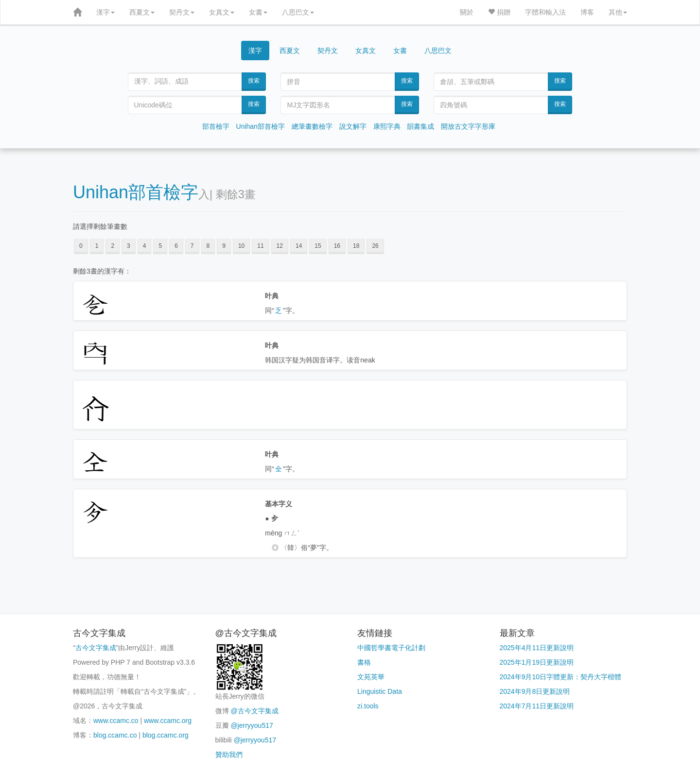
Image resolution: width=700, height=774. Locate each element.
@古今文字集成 (254, 711)
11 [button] (260, 246)
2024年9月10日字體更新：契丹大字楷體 (561, 677)
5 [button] (160, 246)
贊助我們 (229, 755)
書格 (364, 662)
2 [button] (113, 246)
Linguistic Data (380, 691)
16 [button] (337, 246)
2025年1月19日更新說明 (537, 662)
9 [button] (224, 246)
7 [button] (192, 246)
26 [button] (375, 246)
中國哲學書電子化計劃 (391, 648)
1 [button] (97, 246)
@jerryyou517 (252, 725)
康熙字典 (387, 126)
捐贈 (499, 12)
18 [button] (356, 246)
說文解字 (353, 126)
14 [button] (299, 246)
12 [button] (280, 246)
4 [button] (145, 246)
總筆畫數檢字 (312, 126)
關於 (467, 12)
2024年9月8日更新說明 (535, 691)
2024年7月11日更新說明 (537, 706)
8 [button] (208, 246)
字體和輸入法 (545, 12)
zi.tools (368, 706)
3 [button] (129, 246)
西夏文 (142, 12)
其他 (618, 12)
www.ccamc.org (168, 721)
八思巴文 (298, 12)
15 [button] (318, 246)
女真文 (222, 12)
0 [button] (81, 246)
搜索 (254, 81)
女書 (258, 12)
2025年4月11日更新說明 (537, 648)
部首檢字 (216, 126)
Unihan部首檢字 (261, 126)
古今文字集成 (96, 648)
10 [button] (241, 246)
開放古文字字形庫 (468, 126)
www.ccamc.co (116, 721)
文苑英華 (371, 677)
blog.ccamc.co (115, 735)
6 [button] (176, 246)
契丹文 (182, 12)
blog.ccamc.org (166, 735)
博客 (587, 12)
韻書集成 (420, 126)
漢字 (105, 12)
